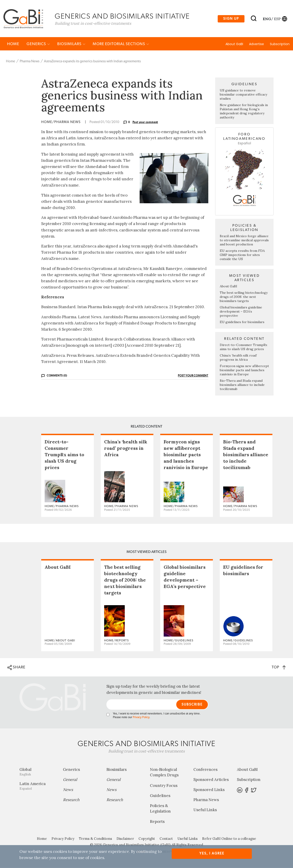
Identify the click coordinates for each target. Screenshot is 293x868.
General (70, 781)
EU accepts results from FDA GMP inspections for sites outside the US (242, 256)
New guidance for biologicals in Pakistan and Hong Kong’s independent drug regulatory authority (244, 112)
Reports (157, 823)
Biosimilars (71, 45)
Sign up (231, 19)
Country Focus (164, 787)
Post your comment (145, 123)
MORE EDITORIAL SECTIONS (121, 45)
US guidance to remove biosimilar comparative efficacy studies (243, 96)
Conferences (205, 771)
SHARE (16, 669)
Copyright (147, 840)
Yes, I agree (212, 853)
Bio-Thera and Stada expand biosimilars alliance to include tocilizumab (242, 386)
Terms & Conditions (95, 840)
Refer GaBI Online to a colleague (229, 840)
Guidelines (160, 797)
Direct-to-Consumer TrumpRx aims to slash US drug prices (243, 348)
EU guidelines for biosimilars (242, 323)
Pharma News (30, 62)
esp (277, 19)
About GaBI (234, 45)
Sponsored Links (209, 791)
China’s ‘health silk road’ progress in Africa (238, 359)
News (68, 791)
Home (13, 45)
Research (71, 801)
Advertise (256, 45)
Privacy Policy (141, 718)
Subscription (280, 45)
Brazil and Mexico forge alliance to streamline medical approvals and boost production (244, 241)
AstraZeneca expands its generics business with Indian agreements (92, 62)
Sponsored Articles (211, 781)
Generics (38, 45)
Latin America (38, 787)
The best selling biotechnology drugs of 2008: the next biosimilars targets (244, 298)
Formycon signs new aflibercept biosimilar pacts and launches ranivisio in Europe (244, 371)
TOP (279, 668)
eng (267, 19)
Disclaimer (125, 840)
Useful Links (205, 811)
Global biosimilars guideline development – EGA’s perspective (241, 313)
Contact (166, 840)
